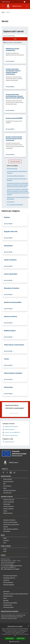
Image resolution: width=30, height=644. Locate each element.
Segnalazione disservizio (9, 578)
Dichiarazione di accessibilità (10, 603)
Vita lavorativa (7, 504)
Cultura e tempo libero (9, 502)
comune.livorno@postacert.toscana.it (13, 566)
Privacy (5, 598)
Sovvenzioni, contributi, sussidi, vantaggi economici (16, 594)
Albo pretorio (6, 591)
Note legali (6, 600)
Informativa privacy (8, 596)
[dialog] (15, 634)
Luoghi (5, 549)
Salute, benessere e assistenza (11, 529)
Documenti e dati (7, 493)
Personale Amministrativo (10, 490)
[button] (15, 642)
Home (3, 12)
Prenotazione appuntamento (10, 576)
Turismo (5, 511)
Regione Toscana (6, 2)
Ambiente (6, 527)
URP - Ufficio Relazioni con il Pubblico (10, 569)
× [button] (28, 626)
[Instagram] (11, 473)
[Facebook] (3, 473)
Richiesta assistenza (8, 582)
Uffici (4, 484)
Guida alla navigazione (9, 585)
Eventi (5, 551)
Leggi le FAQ (6, 580)
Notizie (5, 538)
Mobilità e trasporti (8, 513)
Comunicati (6, 540)
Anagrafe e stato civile (9, 500)
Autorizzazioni (7, 531)
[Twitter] (7, 473)
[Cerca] (27, 6)
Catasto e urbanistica (8, 509)
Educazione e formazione (9, 520)
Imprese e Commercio (8, 506)
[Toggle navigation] (3, 6)
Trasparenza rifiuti (8, 605)
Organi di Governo (8, 479)
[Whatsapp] (14, 473)
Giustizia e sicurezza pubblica (10, 522)
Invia (15, 39)
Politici (5, 488)
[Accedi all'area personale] (25, 2)
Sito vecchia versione (8, 607)
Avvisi (5, 543)
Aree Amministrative (8, 481)
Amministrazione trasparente (10, 611)
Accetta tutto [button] (10, 638)
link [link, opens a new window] (15, 636)
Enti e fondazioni (7, 486)
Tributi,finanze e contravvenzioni (11, 524)
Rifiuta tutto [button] (21, 638)
